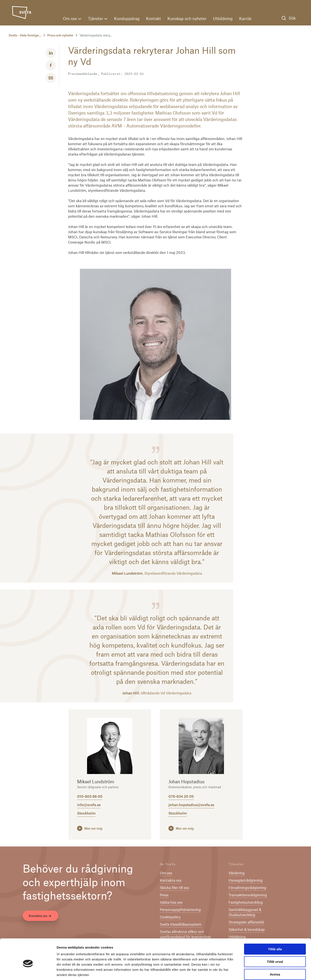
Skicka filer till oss (174, 888)
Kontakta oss (40, 916)
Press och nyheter (60, 36)
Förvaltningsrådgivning (247, 888)
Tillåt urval (275, 940)
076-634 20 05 (181, 797)
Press (164, 895)
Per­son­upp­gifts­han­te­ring (180, 910)
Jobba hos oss (171, 903)
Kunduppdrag (127, 19)
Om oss (72, 19)
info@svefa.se (89, 805)
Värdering (237, 873)
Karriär (245, 19)
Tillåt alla (275, 927)
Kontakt (153, 19)
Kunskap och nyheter (187, 19)
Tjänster (98, 19)
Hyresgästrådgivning (246, 881)
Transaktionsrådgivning (248, 895)
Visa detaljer (235, 971)
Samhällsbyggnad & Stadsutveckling (245, 912)
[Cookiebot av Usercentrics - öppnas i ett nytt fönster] (28, 972)
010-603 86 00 (90, 797)
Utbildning (223, 19)
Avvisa (275, 952)
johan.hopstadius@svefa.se (191, 805)
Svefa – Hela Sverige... (25, 36)
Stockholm (86, 813)
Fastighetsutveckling (246, 903)
